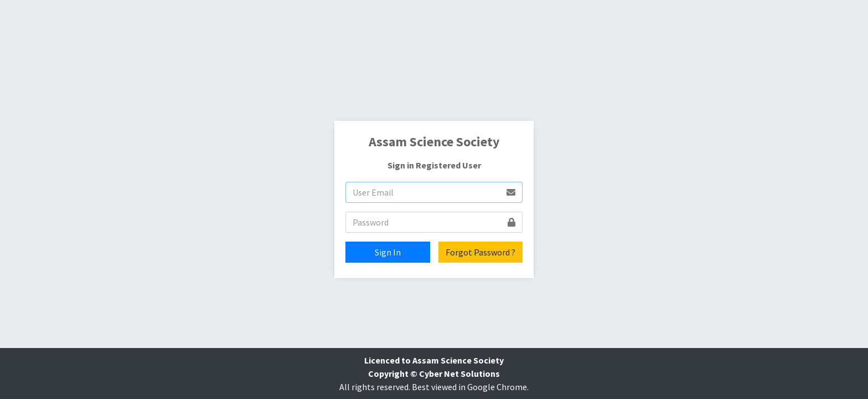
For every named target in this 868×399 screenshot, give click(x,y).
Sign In (388, 252)
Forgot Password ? (480, 252)
